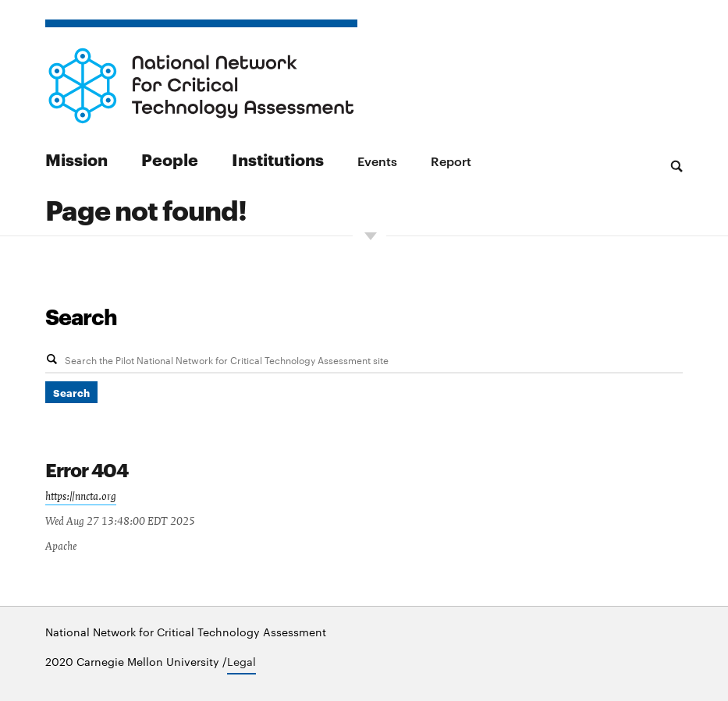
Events (377, 161)
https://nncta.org (81, 497)
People (170, 159)
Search (81, 316)
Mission (76, 159)
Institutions (278, 159)
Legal (241, 661)
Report (451, 161)
